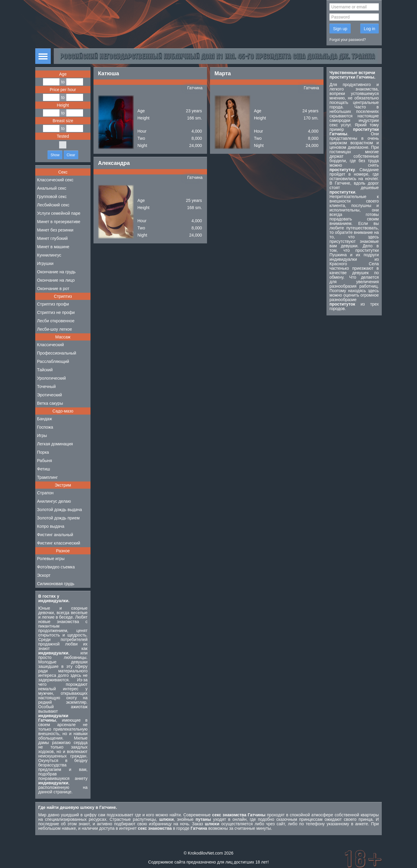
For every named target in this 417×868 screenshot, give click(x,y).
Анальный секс (52, 188)
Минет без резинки (55, 230)
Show (55, 155)
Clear (71, 155)
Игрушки (45, 263)
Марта (223, 73)
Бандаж (45, 419)
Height (63, 105)
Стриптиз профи (53, 304)
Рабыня (45, 461)
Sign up (340, 29)
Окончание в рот (53, 289)
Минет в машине (53, 247)
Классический (50, 345)
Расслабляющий (53, 361)
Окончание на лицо (56, 280)
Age (63, 74)
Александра (114, 163)
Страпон (45, 493)
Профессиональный (57, 353)
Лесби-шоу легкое (55, 329)
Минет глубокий (52, 238)
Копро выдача (51, 526)
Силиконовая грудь (56, 584)
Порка (43, 452)
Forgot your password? (348, 40)
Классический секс (55, 180)
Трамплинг (47, 477)
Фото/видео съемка (56, 567)
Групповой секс (52, 197)
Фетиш (43, 469)
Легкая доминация (55, 444)
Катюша (108, 73)
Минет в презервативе (59, 222)
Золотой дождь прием (58, 518)
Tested (63, 136)
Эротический (49, 395)
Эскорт (44, 575)
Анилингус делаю (54, 501)
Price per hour (63, 90)
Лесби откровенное (56, 321)
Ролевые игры (51, 559)
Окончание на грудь (56, 272)
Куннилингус (49, 255)
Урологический (51, 378)
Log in (370, 29)
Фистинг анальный (55, 535)
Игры (42, 435)
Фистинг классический (59, 543)
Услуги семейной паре (59, 213)
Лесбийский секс (53, 205)
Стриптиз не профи (56, 312)
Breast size (63, 121)
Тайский (45, 370)
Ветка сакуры (50, 403)
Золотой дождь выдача (59, 510)
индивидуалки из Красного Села (354, 262)
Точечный (46, 387)
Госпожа (45, 427)
